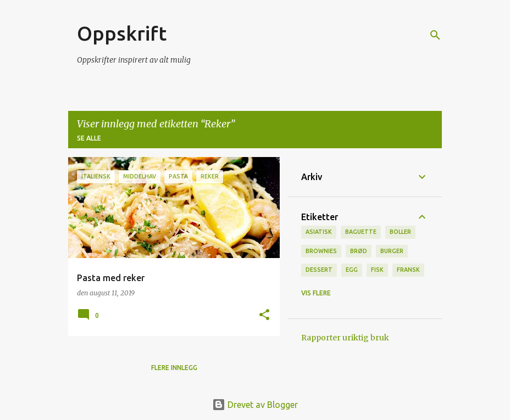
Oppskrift (122, 33)
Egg (352, 270)
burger (392, 251)
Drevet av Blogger (255, 405)
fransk (408, 270)
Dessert (319, 270)
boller (400, 232)
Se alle (89, 138)
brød (359, 251)
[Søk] (435, 35)
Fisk (377, 270)
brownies (321, 251)
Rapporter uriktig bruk (345, 338)
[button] (264, 315)
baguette (361, 232)
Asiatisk (319, 232)
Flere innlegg (174, 368)
